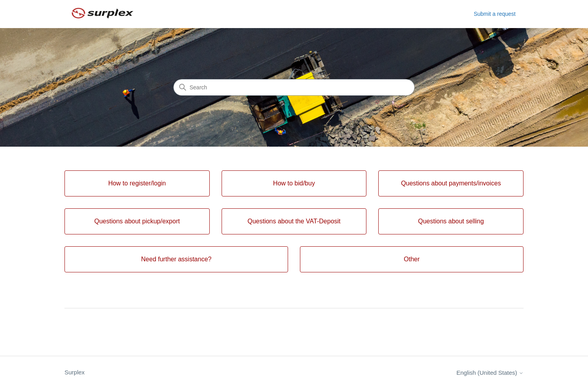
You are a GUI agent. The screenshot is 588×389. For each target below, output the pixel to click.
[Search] (294, 87)
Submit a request (495, 14)
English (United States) (490, 373)
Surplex (75, 372)
